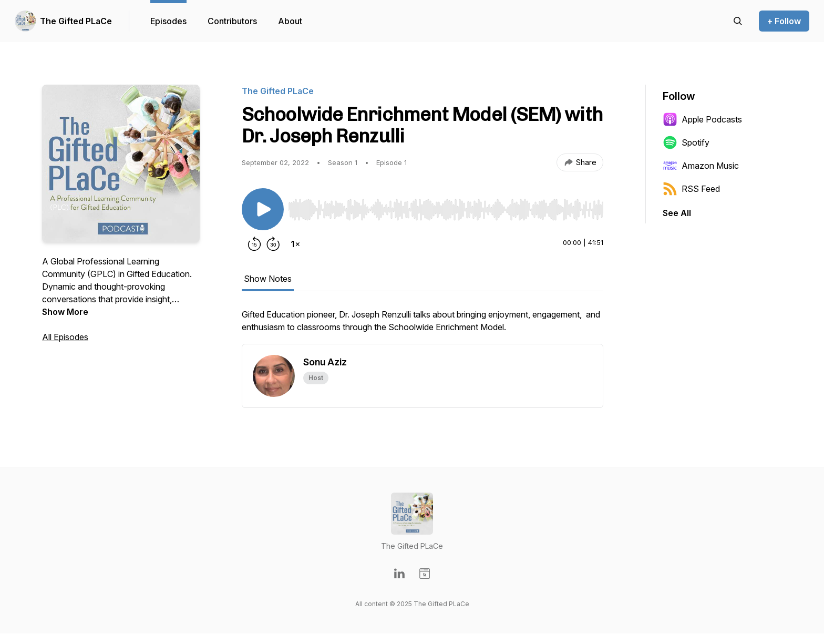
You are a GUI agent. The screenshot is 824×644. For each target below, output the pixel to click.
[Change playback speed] (295, 244)
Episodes (168, 21)
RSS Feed (691, 189)
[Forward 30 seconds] (273, 244)
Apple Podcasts (702, 119)
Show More (65, 312)
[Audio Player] (446, 207)
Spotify (686, 142)
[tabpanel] (423, 326)
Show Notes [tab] (268, 279)
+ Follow (784, 21)
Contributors (232, 21)
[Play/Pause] (263, 209)
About (290, 21)
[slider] (446, 210)
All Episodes (65, 337)
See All (677, 213)
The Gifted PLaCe (76, 21)
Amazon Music (701, 166)
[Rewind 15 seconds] (254, 244)
